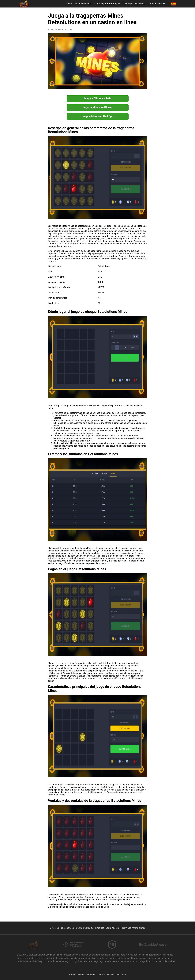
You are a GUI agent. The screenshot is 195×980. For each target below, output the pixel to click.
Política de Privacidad (94, 928)
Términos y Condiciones (134, 928)
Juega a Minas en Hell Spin (97, 116)
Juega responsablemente (69, 928)
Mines (69, 4)
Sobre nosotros (113, 928)
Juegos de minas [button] (83, 4)
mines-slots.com (118, 975)
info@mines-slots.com (97, 975)
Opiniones (140, 4)
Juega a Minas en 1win (98, 99)
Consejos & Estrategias (108, 4)
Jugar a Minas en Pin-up (97, 107)
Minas (50, 29)
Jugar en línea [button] (155, 4)
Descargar (128, 4)
